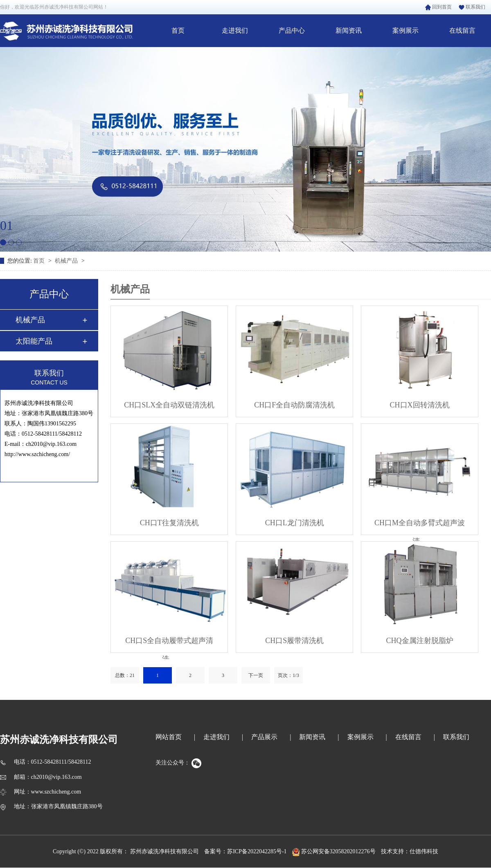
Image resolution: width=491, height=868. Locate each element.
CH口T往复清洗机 (169, 523)
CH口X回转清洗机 (420, 405)
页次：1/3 (288, 675)
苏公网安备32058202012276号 (334, 851)
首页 (178, 30)
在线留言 (462, 30)
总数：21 (125, 675)
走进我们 (235, 30)
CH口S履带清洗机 (294, 641)
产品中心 (292, 30)
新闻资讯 (349, 30)
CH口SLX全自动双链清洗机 (169, 405)
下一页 (256, 675)
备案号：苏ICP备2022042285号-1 (245, 851)
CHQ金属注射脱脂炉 (420, 641)
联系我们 (472, 7)
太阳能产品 (34, 341)
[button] (3, 242)
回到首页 (438, 7)
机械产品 (67, 261)
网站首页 (169, 737)
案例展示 (405, 30)
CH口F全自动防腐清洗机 (294, 405)
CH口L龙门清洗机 (295, 523)
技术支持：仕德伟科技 (410, 851)
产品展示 (264, 737)
